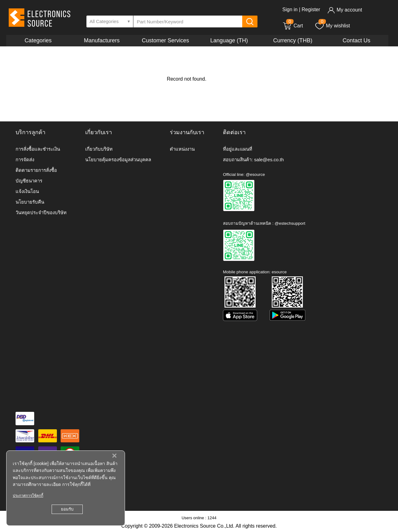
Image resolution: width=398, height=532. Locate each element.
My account (345, 10)
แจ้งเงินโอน (27, 191)
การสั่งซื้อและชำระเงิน (38, 149)
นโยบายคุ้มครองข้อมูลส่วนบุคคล (118, 160)
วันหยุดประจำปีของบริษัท (41, 212)
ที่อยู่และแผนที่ (238, 149)
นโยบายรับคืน (30, 202)
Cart (293, 26)
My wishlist (332, 26)
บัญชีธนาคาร (29, 181)
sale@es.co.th (269, 160)
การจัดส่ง (25, 160)
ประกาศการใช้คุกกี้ (28, 496)
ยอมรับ (67, 509)
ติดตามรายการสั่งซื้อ (36, 170)
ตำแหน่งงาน (182, 149)
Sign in (290, 9)
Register (311, 9)
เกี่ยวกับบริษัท (99, 149)
